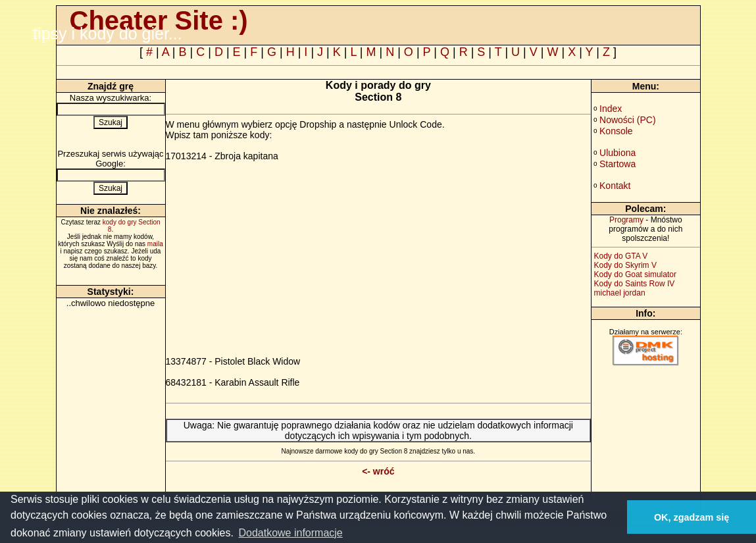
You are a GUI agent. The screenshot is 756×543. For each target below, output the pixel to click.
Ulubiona (617, 153)
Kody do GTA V (621, 256)
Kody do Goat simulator (635, 274)
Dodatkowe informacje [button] (290, 533)
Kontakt (615, 186)
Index (611, 109)
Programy (626, 220)
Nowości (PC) (628, 120)
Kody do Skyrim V (625, 265)
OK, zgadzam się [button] (692, 517)
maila (155, 244)
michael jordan (620, 293)
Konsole (616, 131)
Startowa (617, 164)
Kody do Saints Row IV (635, 284)
